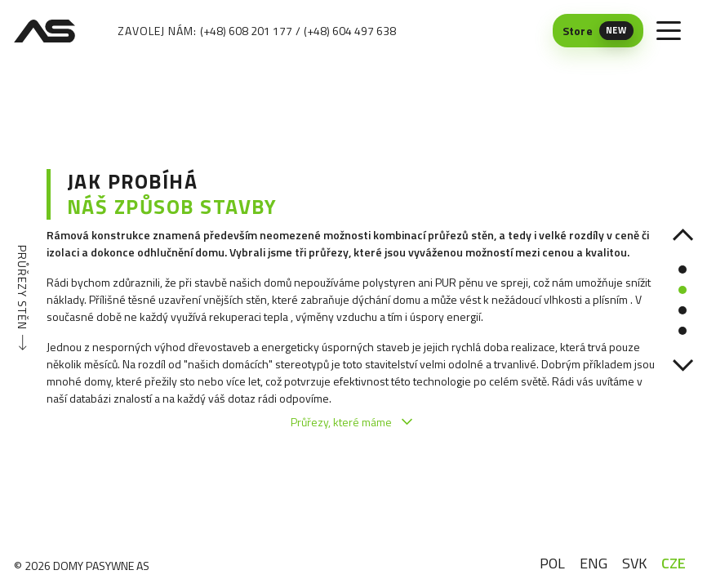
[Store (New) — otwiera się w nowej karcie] (598, 31)
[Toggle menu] (669, 31)
